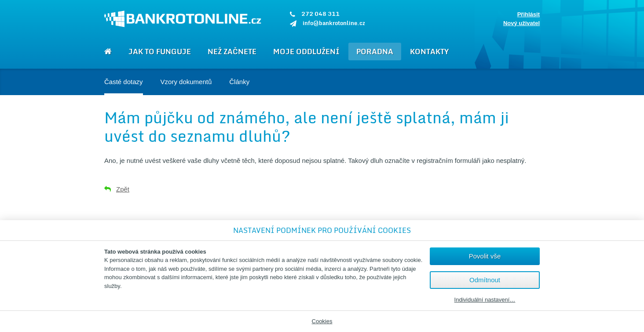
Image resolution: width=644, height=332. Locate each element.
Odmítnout (485, 280)
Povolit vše (485, 256)
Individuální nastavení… (485, 300)
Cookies (322, 321)
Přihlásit (529, 14)
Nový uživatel (521, 23)
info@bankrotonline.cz (334, 23)
